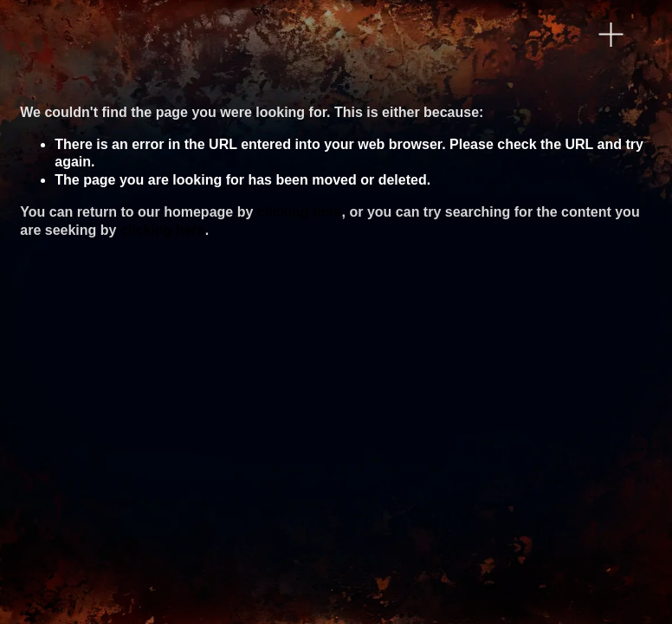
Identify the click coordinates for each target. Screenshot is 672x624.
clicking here (300, 212)
